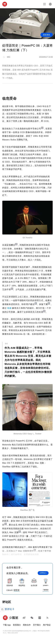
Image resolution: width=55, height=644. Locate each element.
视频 (9, 308)
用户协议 (47, 625)
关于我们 (37, 625)
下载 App (7, 625)
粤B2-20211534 (13, 633)
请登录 (17, 590)
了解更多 (46, 590)
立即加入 (43, 573)
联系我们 (17, 625)
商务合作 (27, 625)
